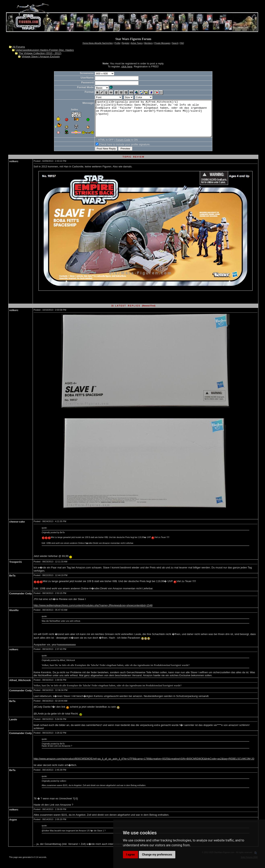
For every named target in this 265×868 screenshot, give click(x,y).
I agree (130, 855)
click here (127, 66)
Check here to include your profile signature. (117, 152)
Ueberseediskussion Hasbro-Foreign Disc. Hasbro (45, 50)
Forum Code (116, 147)
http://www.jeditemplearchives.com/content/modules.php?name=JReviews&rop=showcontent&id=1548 (93, 613)
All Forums (19, 47)
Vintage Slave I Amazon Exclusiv (41, 56)
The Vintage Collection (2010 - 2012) (40, 53)
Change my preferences (157, 855)
